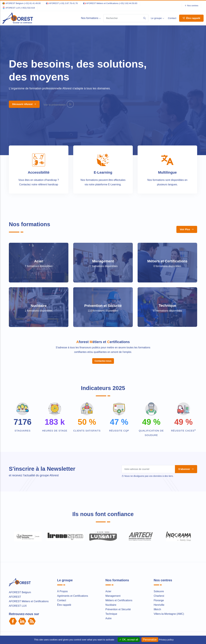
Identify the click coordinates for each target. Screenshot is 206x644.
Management (103, 261)
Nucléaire (39, 290)
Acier (39, 261)
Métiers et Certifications (167, 245)
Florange (159, 565)
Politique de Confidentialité (111, 603)
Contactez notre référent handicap (39, 184)
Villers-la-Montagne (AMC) (169, 579)
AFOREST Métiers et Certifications (29, 566)
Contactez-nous (103, 326)
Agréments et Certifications (73, 561)
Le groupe (158, 18)
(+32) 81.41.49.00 (32, 3)
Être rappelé (191, 18)
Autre (108, 583)
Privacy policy (166, 640)
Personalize (150, 640)
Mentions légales (86, 603)
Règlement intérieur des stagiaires (178, 603)
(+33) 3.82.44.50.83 (128, 3)
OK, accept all (129, 640)
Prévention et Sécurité (103, 290)
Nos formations (91, 18)
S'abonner (186, 434)
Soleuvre (159, 556)
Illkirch (157, 574)
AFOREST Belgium (20, 557)
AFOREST (15, 562)
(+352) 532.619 (28, 8)
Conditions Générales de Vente (142, 603)
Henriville (159, 570)
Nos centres (193, 6)
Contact (172, 18)
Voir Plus (187, 229)
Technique (167, 290)
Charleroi (159, 561)
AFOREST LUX (18, 571)
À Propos (62, 556)
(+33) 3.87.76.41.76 (69, 3)
